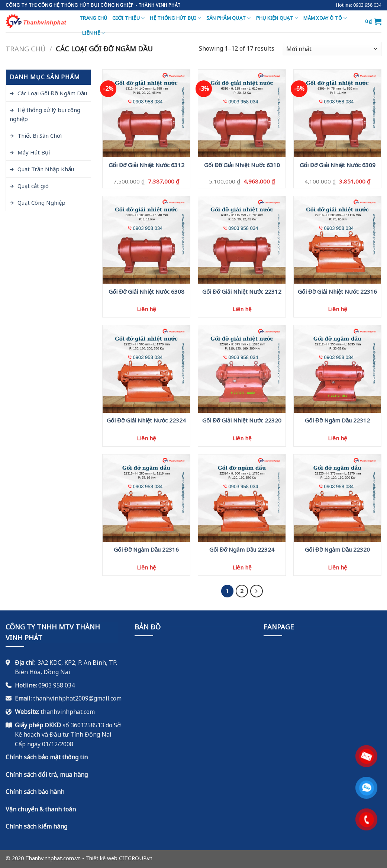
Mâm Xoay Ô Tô (325, 18)
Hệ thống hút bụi (175, 18)
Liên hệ (93, 33)
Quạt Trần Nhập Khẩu (46, 169)
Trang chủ (93, 18)
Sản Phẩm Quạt (229, 18)
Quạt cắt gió (33, 186)
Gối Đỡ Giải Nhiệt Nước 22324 (146, 420)
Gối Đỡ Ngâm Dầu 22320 (337, 550)
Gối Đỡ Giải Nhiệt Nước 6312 (146, 165)
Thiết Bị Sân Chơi (40, 135)
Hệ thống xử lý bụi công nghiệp (45, 114)
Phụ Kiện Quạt (277, 18)
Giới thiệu (128, 18)
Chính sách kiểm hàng (36, 826)
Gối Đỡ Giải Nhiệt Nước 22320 (242, 420)
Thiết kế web (101, 858)
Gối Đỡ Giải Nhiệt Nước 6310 (242, 165)
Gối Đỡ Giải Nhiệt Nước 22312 (242, 292)
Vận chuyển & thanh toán (41, 809)
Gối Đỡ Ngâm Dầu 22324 (242, 550)
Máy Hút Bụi (34, 152)
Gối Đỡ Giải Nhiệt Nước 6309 (338, 165)
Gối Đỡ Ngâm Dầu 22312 (337, 420)
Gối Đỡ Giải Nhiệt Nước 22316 (337, 292)
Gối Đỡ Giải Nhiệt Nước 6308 (146, 292)
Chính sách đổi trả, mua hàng (47, 775)
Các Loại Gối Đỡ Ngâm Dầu (52, 93)
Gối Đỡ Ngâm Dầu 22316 (146, 550)
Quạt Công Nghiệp (41, 202)
